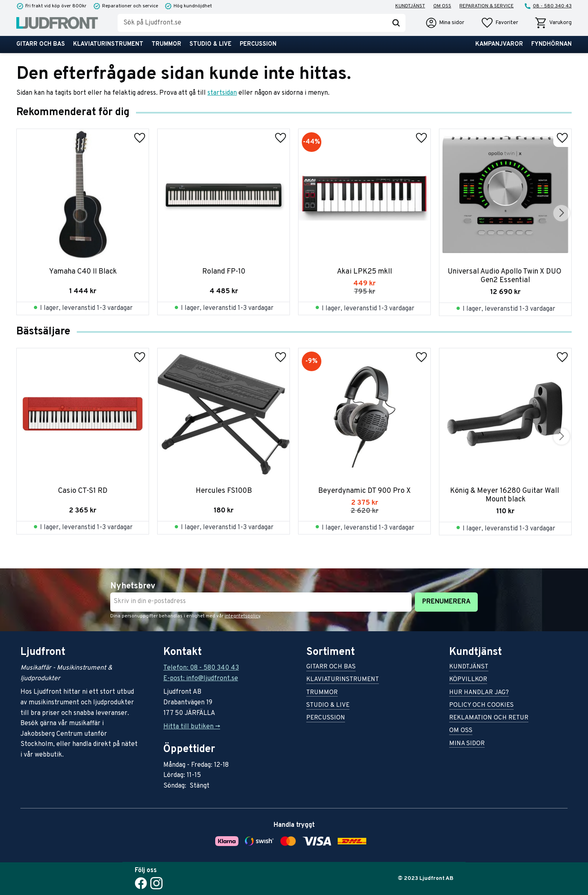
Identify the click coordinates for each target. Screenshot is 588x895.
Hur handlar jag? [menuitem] (479, 693)
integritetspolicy (242, 616)
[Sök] (396, 23)
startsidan (222, 93)
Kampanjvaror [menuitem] (499, 44)
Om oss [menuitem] (442, 6)
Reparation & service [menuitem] (487, 6)
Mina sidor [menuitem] (467, 744)
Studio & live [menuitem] (210, 44)
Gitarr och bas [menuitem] (41, 44)
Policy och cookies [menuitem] (481, 706)
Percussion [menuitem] (258, 44)
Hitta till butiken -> (192, 727)
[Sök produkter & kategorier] (252, 23)
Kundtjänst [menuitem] (410, 6)
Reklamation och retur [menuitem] (489, 718)
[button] (499, 23)
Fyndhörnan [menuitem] (551, 44)
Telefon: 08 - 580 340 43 (201, 668)
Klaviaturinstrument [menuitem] (108, 44)
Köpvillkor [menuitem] (468, 680)
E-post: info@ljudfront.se (201, 679)
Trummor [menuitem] (166, 44)
